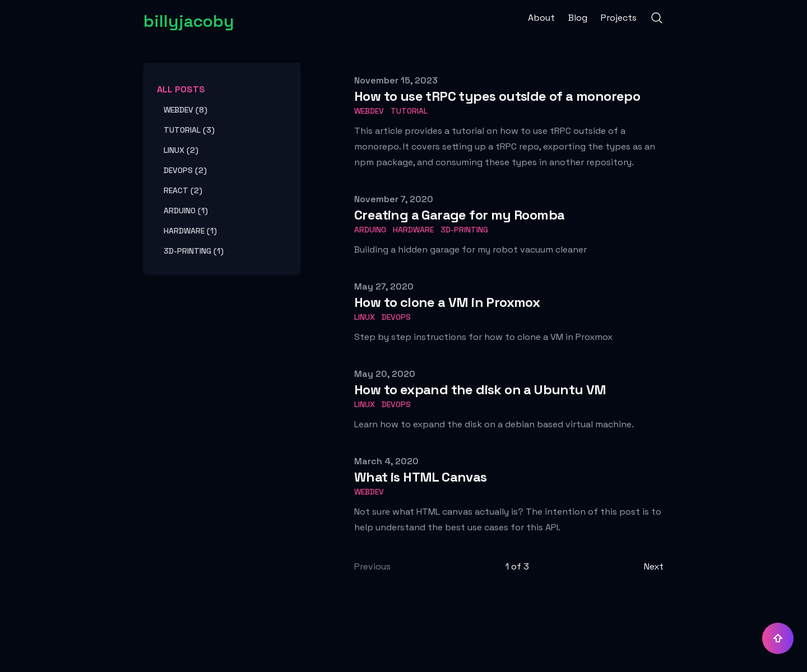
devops (396, 317)
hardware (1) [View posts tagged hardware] (190, 231)
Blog (578, 18)
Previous (372, 566)
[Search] (657, 18)
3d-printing (464, 230)
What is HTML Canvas (421, 477)
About (541, 18)
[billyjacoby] (189, 18)
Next (654, 566)
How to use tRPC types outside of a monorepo (497, 96)
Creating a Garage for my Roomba (459, 215)
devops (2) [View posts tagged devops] (185, 170)
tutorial (409, 111)
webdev (369, 111)
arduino (370, 230)
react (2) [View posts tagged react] (183, 190)
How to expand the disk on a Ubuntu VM (480, 389)
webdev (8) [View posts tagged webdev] (185, 110)
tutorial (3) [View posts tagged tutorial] (189, 130)
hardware (413, 230)
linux (365, 317)
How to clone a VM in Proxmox (447, 302)
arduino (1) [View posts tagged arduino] (186, 211)
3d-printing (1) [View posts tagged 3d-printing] (194, 251)
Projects (619, 18)
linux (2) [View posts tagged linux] (181, 150)
